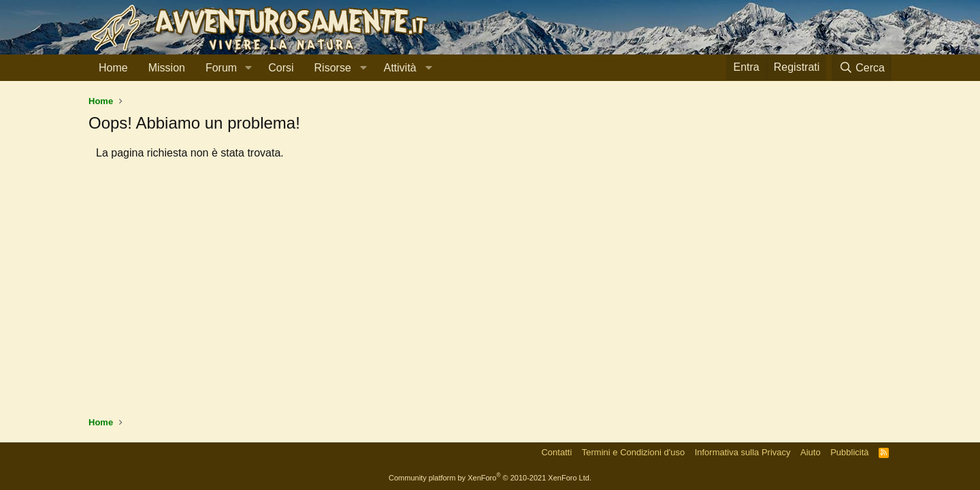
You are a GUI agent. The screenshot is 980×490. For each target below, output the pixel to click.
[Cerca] (862, 68)
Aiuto (811, 452)
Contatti (556, 452)
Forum (221, 68)
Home (113, 68)
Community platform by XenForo (490, 478)
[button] (248, 68)
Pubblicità (849, 452)
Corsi (281, 68)
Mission (167, 68)
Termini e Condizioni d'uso (633, 452)
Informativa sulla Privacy (743, 452)
